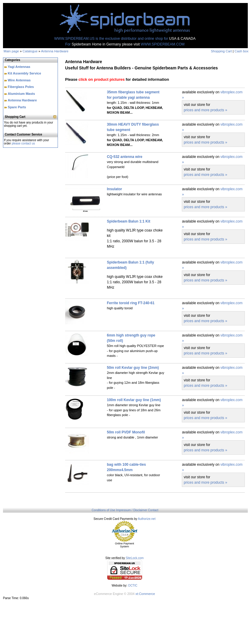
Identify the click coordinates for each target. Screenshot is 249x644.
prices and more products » (205, 110)
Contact (153, 510)
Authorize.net (147, 519)
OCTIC (133, 586)
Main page (11, 51)
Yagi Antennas (19, 67)
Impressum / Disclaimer (132, 510)
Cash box (242, 51)
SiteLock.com (135, 558)
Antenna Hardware (55, 51)
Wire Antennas (19, 80)
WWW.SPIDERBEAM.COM (163, 44)
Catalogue (30, 51)
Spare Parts (17, 107)
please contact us (23, 143)
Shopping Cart (221, 51)
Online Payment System (124, 545)
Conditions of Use (103, 510)
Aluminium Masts (21, 94)
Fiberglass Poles (21, 87)
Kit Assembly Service (24, 73)
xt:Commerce (145, 594)
